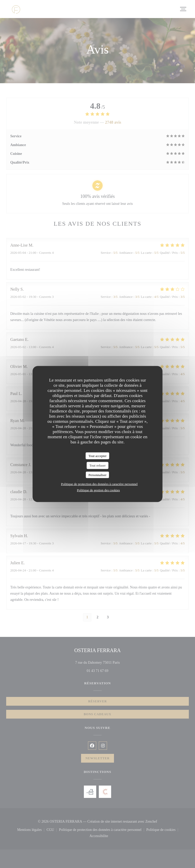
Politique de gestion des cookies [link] (98, 490)
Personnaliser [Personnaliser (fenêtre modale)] (98, 475)
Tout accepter (98, 456)
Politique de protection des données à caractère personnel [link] (99, 484)
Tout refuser (98, 465)
